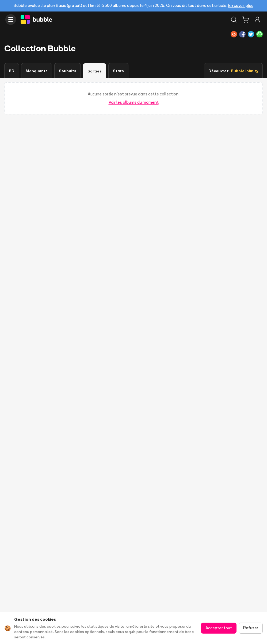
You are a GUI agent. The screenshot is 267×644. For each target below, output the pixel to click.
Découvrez (233, 71)
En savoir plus (241, 5)
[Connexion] (257, 20)
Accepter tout (219, 628)
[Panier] (246, 20)
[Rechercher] (234, 20)
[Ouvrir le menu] (11, 20)
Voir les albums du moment (134, 102)
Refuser (251, 628)
